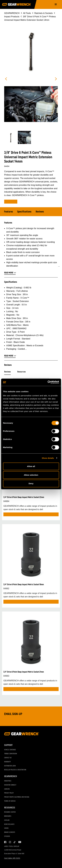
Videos (6, 828)
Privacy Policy (9, 793)
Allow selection (31, 475)
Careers (7, 789)
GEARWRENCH (12, 13)
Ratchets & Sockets (44, 13)
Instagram (10, 842)
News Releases (9, 824)
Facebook (5, 842)
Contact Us (8, 758)
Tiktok (15, 842)
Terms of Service (10, 801)
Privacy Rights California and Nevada (17, 797)
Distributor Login (10, 766)
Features (9, 212)
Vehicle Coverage (10, 750)
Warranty (7, 762)
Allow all (31, 466)
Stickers (7, 836)
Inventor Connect (10, 785)
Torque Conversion (11, 754)
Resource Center (10, 812)
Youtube (19, 842)
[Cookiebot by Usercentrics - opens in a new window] (48, 382)
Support (8, 745)
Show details (48, 458)
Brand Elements (10, 832)
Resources (21, 372)
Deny (31, 483)
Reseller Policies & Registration (15, 770)
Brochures (8, 816)
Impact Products (12, 17)
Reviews (40, 212)
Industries (8, 781)
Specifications (24, 212)
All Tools (27, 13)
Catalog (7, 820)
